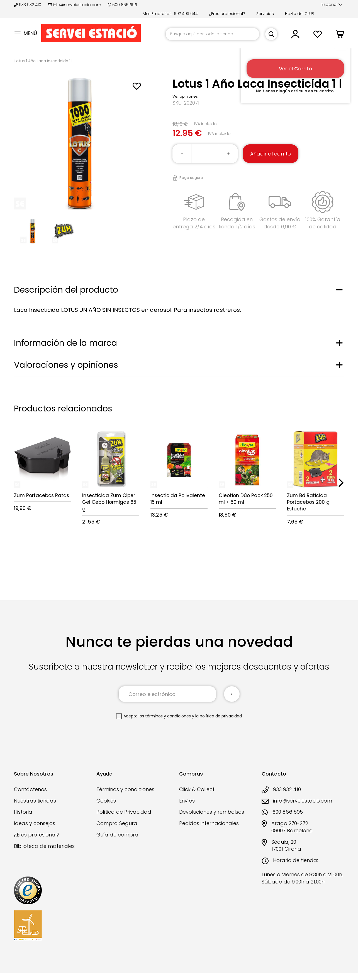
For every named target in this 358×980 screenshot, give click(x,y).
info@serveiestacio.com (75, 5)
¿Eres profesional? (227, 14)
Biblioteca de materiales (44, 846)
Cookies (106, 801)
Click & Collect (197, 789)
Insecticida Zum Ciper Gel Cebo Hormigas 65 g (109, 502)
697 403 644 (186, 14)
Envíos (187, 801)
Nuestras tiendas (35, 801)
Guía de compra (117, 835)
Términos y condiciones (125, 789)
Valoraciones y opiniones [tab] (66, 365)
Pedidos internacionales (209, 823)
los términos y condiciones (165, 716)
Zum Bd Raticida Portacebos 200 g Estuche (308, 502)
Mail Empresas (157, 14)
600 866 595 (122, 5)
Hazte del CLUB (300, 14)
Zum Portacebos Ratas (42, 495)
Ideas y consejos (35, 823)
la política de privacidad (219, 716)
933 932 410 (28, 5)
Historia (23, 812)
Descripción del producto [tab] (66, 290)
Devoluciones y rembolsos (212, 812)
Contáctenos (30, 789)
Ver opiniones (185, 96)
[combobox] (212, 34)
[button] (332, 5)
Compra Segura (117, 823)
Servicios (265, 14)
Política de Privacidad (124, 812)
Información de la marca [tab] (65, 343)
